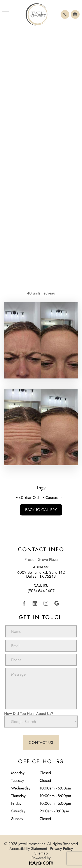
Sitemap (41, 853)
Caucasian (54, 498)
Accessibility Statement (28, 849)
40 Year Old (29, 498)
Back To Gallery (41, 510)
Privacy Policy (61, 849)
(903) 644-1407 (41, 591)
